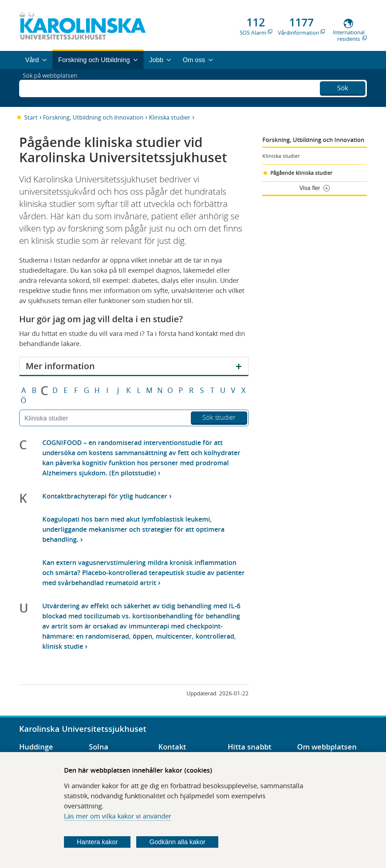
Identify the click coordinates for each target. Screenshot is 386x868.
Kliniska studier (170, 117)
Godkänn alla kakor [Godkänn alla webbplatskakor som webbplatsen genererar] (177, 842)
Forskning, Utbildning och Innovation (93, 117)
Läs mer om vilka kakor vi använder (118, 816)
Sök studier (219, 417)
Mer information (60, 366)
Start (31, 117)
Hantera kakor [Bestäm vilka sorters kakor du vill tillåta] (97, 842)
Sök (343, 87)
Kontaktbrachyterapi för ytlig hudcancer (105, 496)
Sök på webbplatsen (53, 88)
